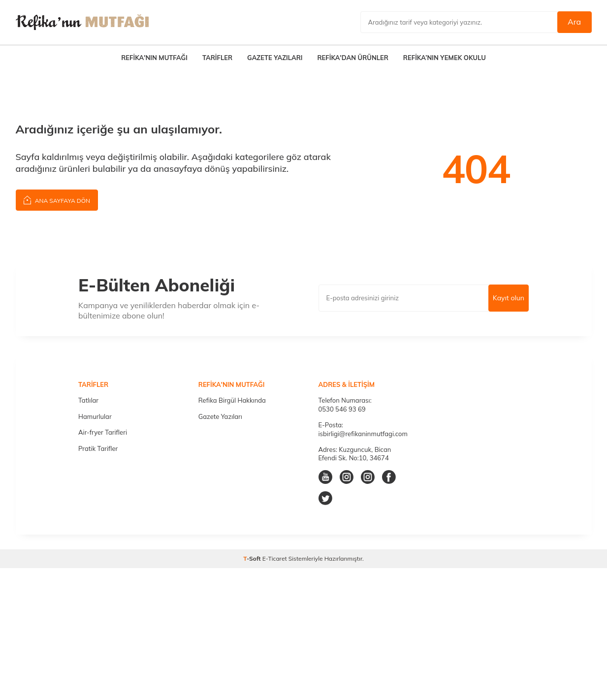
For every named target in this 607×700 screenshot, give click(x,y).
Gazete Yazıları (220, 416)
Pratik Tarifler (98, 448)
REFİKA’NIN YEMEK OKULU (445, 58)
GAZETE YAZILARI (275, 58)
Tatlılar (88, 400)
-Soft (253, 558)
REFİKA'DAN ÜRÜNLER (352, 58)
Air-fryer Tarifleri (103, 432)
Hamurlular (95, 416)
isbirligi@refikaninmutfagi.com (363, 434)
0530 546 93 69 (342, 409)
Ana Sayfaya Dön (57, 200)
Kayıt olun (509, 298)
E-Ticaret (275, 558)
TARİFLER (217, 58)
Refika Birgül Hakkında (232, 400)
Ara (574, 22)
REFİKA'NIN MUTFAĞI (154, 58)
